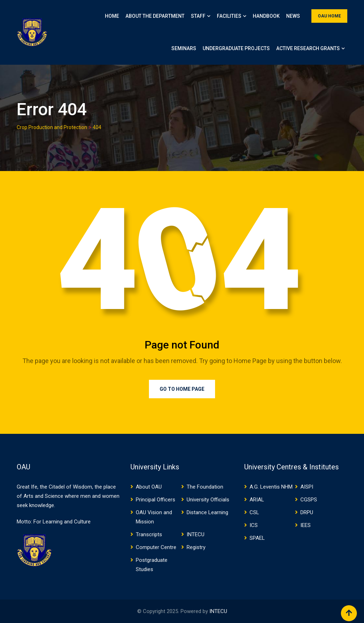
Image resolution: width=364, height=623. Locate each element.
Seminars (184, 48)
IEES (306, 525)
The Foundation (205, 487)
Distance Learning (207, 512)
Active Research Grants (308, 48)
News (293, 16)
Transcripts (149, 534)
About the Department (155, 16)
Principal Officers (156, 500)
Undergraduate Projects (236, 48)
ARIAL (257, 500)
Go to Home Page (182, 389)
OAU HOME (329, 16)
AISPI (307, 487)
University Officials (208, 500)
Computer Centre (156, 547)
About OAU (149, 487)
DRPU (307, 512)
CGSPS (309, 500)
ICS (254, 525)
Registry (196, 547)
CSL (254, 512)
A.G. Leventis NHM (271, 487)
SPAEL (257, 538)
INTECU (196, 534)
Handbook (266, 16)
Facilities (229, 16)
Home (112, 16)
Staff (198, 16)
